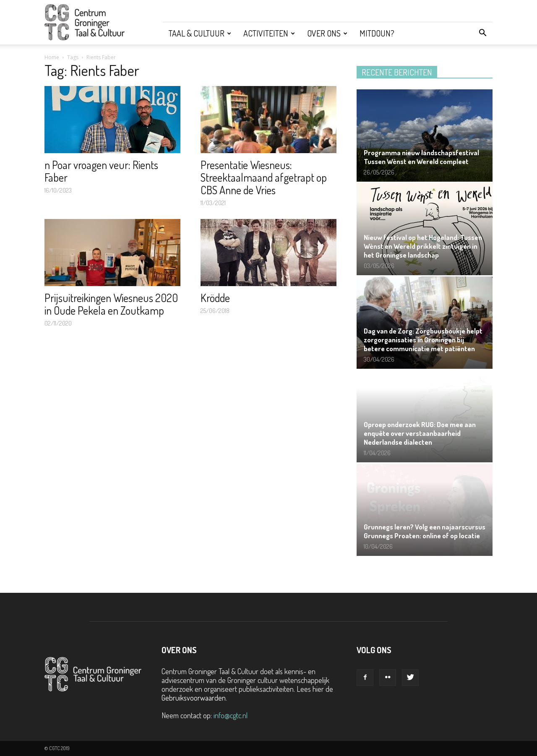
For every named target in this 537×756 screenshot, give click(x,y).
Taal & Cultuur (200, 33)
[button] (482, 33)
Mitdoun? (377, 33)
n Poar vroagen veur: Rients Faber (101, 171)
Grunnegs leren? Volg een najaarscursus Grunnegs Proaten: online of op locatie (425, 531)
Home (52, 57)
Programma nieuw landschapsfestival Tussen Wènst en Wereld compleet (421, 157)
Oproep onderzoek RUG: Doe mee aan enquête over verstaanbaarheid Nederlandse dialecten (420, 433)
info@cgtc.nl (231, 715)
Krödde (215, 298)
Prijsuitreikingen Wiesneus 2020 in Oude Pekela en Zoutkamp (111, 304)
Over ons (327, 33)
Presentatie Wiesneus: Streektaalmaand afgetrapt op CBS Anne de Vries (264, 177)
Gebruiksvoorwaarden (194, 698)
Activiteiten (269, 33)
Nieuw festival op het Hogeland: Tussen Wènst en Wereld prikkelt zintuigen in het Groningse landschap (423, 246)
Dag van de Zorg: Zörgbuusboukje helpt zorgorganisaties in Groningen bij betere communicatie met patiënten (423, 340)
